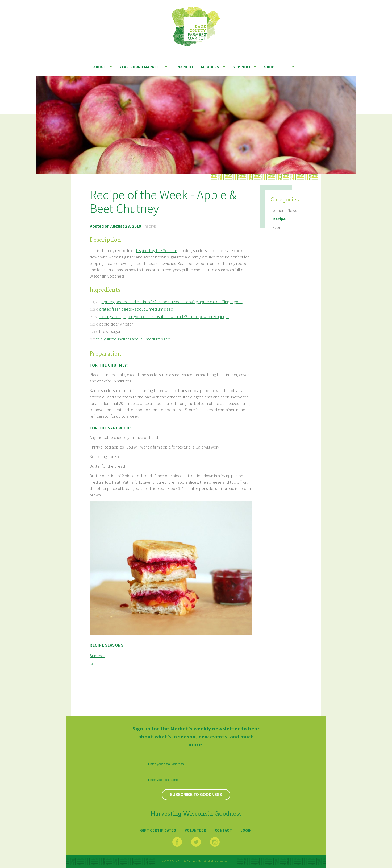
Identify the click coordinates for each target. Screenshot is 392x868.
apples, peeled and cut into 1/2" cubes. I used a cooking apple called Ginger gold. (172, 302)
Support (242, 67)
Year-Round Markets (141, 67)
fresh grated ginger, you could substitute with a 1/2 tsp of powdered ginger (164, 317)
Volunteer (196, 830)
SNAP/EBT (184, 67)
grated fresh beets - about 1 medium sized (136, 309)
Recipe (279, 219)
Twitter (196, 842)
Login (246, 830)
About (100, 67)
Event (278, 227)
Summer (97, 656)
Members (210, 67)
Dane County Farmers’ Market (196, 26)
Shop (269, 67)
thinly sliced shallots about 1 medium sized (133, 339)
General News (285, 210)
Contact (224, 830)
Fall (93, 663)
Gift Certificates (158, 830)
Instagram (215, 842)
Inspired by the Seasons (157, 251)
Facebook (177, 842)
